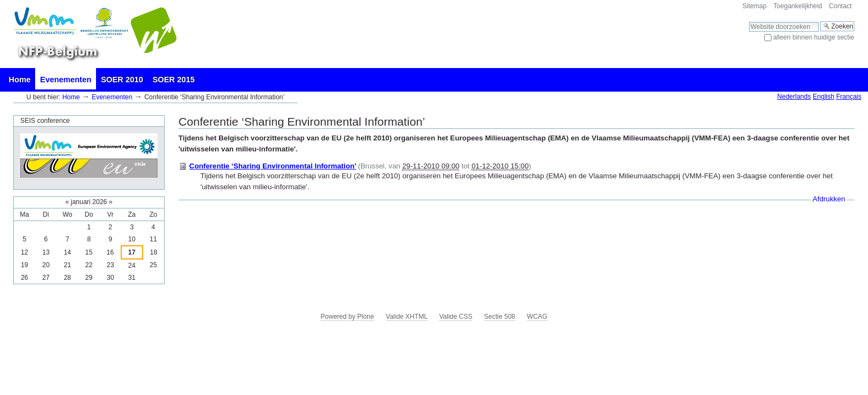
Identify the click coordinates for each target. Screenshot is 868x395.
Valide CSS (455, 317)
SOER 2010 (122, 80)
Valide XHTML (407, 317)
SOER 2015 (174, 80)
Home (20, 80)
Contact (840, 6)
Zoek (749, 21)
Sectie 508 (500, 317)
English (823, 97)
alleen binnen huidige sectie (814, 37)
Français (849, 97)
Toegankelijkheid (798, 6)
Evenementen (66, 80)
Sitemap (754, 6)
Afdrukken (829, 199)
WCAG (537, 317)
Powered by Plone (347, 317)
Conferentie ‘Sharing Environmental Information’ (273, 166)
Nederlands (794, 97)
